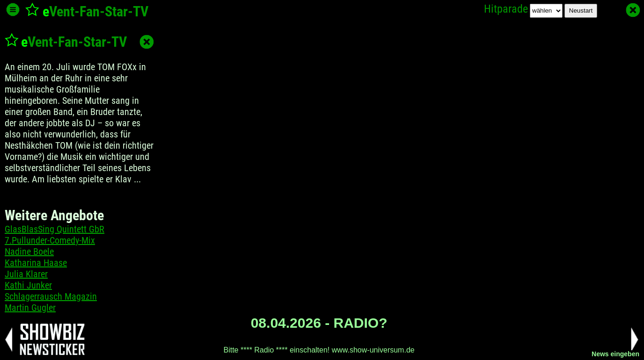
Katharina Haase (36, 263)
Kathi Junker (28, 285)
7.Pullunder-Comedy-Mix (50, 240)
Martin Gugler (30, 308)
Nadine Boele (29, 252)
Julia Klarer (26, 274)
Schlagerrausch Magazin (51, 296)
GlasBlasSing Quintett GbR (55, 229)
